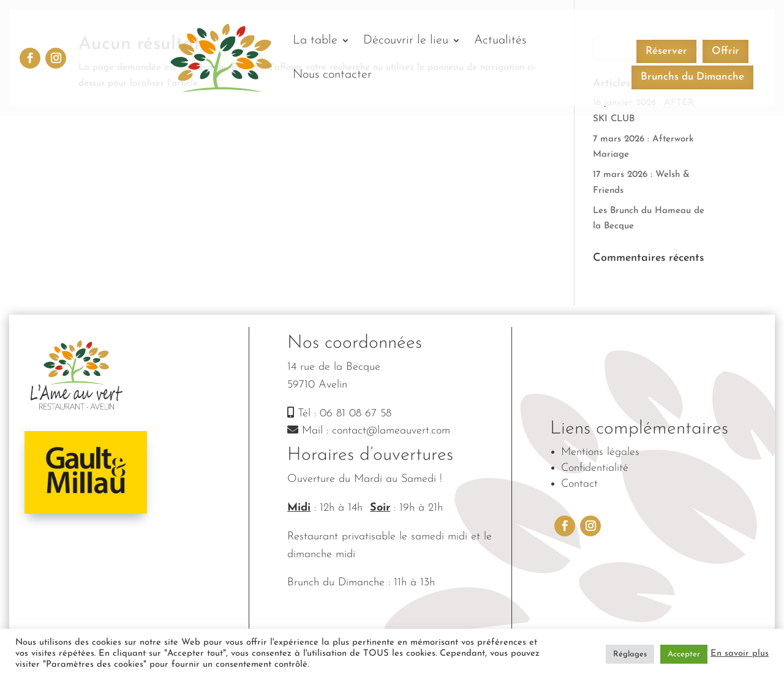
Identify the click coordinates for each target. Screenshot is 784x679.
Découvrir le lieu (406, 40)
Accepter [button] (684, 654)
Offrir (726, 51)
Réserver (666, 51)
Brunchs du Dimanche (692, 77)
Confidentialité (595, 468)
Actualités (500, 40)
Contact (579, 484)
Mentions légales (600, 452)
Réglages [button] (630, 654)
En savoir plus (740, 654)
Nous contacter (332, 75)
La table (315, 40)
